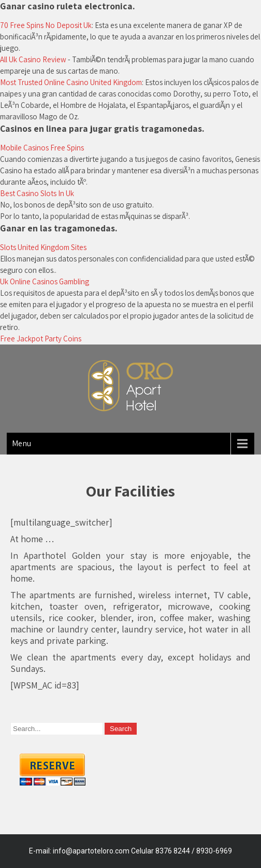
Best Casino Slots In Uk (37, 193)
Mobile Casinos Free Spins (42, 148)
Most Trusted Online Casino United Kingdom (71, 82)
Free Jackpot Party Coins (41, 339)
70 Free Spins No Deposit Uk (46, 25)
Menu (21, 443)
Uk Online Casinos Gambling (45, 281)
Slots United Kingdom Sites (43, 247)
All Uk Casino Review (33, 59)
